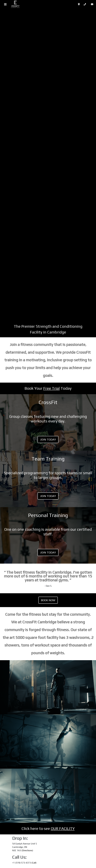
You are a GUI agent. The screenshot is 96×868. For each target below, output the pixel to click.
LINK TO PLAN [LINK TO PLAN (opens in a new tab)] (48, 535)
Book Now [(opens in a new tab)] (48, 600)
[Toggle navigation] (5, 4)
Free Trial (52, 388)
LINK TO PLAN (48, 422)
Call (34, 863)
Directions (27, 850)
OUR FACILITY (63, 828)
